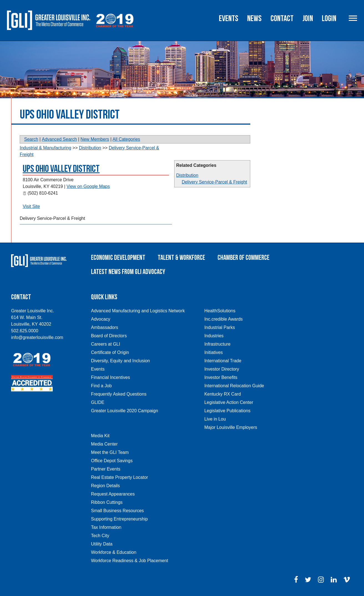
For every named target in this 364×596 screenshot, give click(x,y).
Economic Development (118, 258)
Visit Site (31, 206)
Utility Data (102, 544)
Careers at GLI (106, 344)
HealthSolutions (220, 311)
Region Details (105, 486)
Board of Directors (109, 336)
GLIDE (98, 402)
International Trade (223, 361)
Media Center (104, 444)
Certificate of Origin (110, 352)
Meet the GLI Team (110, 452)
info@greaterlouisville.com (37, 337)
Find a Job (101, 386)
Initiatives (213, 352)
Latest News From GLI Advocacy (128, 272)
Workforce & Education (114, 552)
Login (329, 19)
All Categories (126, 139)
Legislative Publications (227, 411)
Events (229, 19)
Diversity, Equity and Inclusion (120, 361)
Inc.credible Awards (223, 319)
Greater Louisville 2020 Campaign (125, 411)
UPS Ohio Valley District (61, 169)
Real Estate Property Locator (119, 477)
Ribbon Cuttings (107, 502)
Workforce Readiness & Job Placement (130, 561)
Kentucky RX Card (223, 394)
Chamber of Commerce (243, 258)
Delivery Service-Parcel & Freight (214, 182)
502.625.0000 (25, 331)
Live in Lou (215, 419)
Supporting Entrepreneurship (119, 519)
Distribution (187, 175)
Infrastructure (217, 344)
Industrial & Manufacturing (46, 148)
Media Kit (100, 436)
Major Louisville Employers (231, 427)
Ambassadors (105, 327)
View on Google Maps (88, 186)
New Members (95, 139)
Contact (282, 19)
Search (31, 139)
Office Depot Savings (112, 461)
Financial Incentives (111, 377)
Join (308, 19)
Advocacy (101, 319)
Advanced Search (59, 139)
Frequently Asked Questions (119, 394)
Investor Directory (222, 369)
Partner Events (106, 469)
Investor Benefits (221, 377)
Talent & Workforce (181, 258)
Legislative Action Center (229, 402)
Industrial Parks (219, 327)
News (254, 19)
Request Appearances (113, 494)
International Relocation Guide (234, 386)
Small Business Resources (117, 511)
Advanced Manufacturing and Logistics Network (138, 311)
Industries (214, 336)
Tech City (100, 536)
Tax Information (106, 527)
